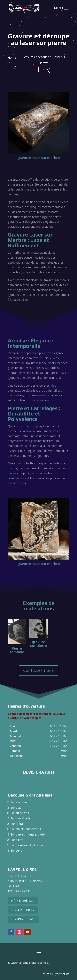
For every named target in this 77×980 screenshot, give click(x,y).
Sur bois (16, 808)
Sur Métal (17, 824)
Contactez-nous (38, 670)
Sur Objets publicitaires (26, 829)
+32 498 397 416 (23, 919)
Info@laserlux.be (23, 901)
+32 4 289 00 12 (23, 910)
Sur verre (17, 850)
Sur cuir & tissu (21, 813)
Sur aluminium (20, 802)
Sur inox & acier (21, 818)
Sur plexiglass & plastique (28, 845)
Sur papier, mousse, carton (29, 834)
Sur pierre (17, 840)
